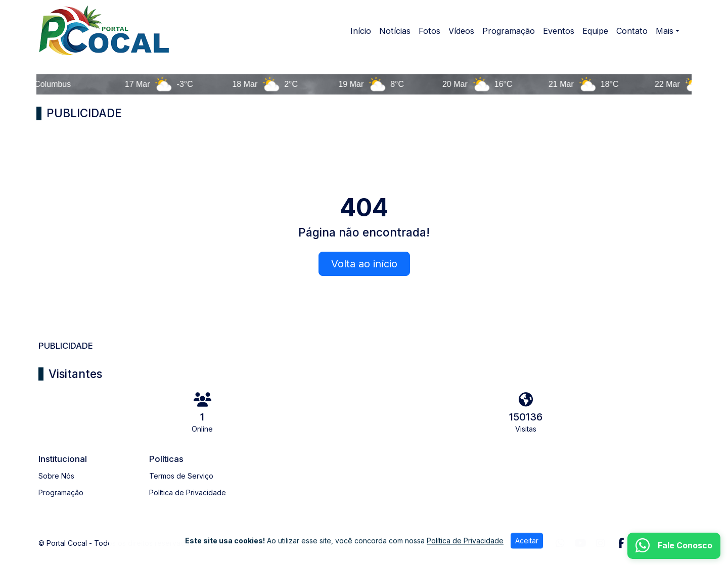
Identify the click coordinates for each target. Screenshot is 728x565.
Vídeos (461, 31)
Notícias (395, 31)
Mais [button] (665, 31)
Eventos (559, 31)
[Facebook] (621, 543)
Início (361, 31)
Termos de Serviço (181, 476)
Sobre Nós (56, 476)
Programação (509, 31)
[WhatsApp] (560, 543)
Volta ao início (364, 264)
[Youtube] (581, 543)
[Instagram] (601, 543)
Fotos (429, 31)
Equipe (595, 31)
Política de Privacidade (188, 492)
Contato (632, 31)
